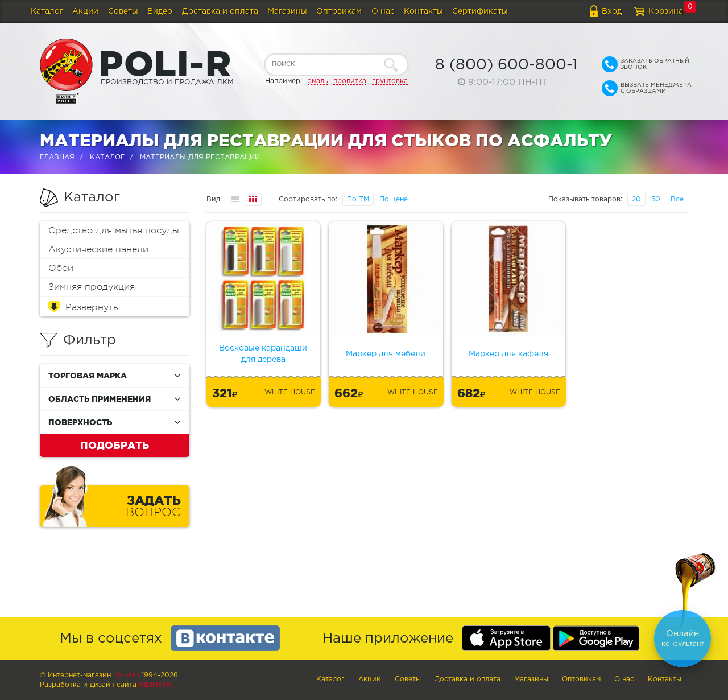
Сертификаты (480, 11)
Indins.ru (156, 685)
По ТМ (358, 199)
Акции (85, 11)
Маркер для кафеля (508, 354)
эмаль (318, 81)
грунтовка (390, 81)
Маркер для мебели (386, 354)
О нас (383, 11)
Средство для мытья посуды (114, 230)
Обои (61, 268)
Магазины (287, 11)
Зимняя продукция (92, 287)
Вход (612, 11)
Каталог (47, 11)
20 (636, 199)
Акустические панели (98, 249)
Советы (123, 11)
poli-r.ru (126, 675)
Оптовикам (339, 11)
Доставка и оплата (220, 11)
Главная (57, 157)
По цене (394, 199)
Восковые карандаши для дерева (263, 354)
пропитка (350, 81)
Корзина (666, 11)
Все (677, 199)
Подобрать (115, 445)
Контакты (423, 11)
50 (656, 199)
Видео (160, 11)
